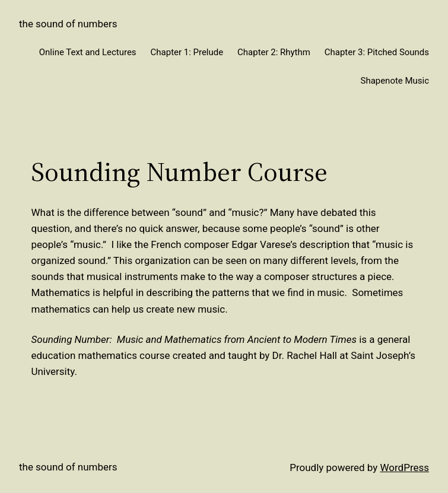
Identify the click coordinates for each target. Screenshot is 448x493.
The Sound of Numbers (68, 24)
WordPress (405, 467)
